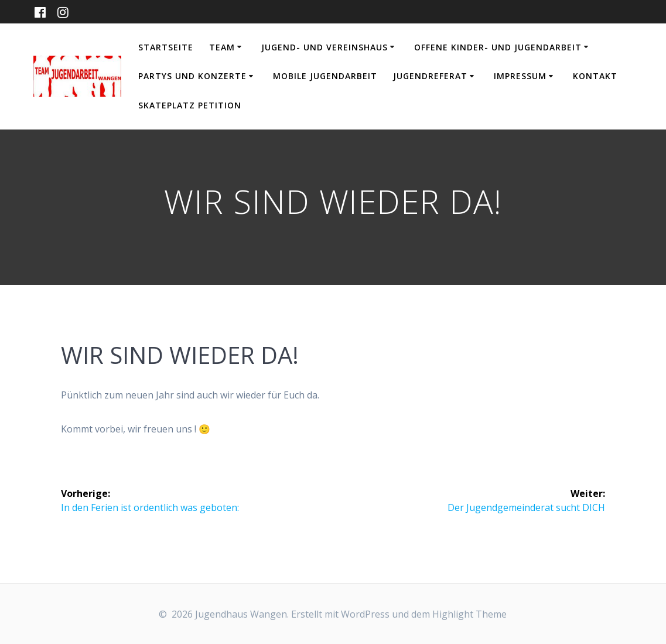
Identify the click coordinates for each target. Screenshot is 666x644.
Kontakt (595, 76)
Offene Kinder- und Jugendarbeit (498, 47)
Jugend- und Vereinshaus (325, 47)
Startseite (166, 47)
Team (222, 47)
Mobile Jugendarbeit (325, 76)
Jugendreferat (430, 76)
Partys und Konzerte (192, 76)
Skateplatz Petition (190, 105)
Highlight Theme (469, 614)
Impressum (520, 76)
